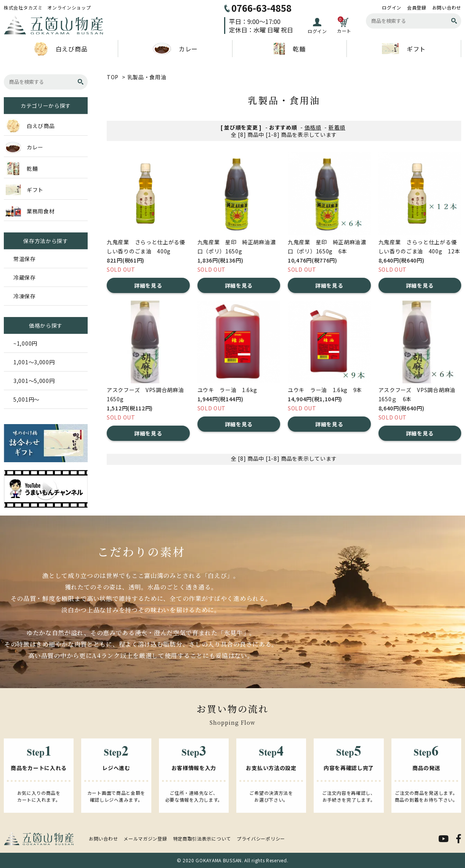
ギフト (404, 49)
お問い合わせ (447, 8)
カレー (175, 49)
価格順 (313, 127)
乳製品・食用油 (147, 77)
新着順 (337, 127)
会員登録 (417, 8)
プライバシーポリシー (261, 838)
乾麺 (289, 49)
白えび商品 (61, 49)
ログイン (392, 8)
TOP (113, 77)
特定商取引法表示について (202, 838)
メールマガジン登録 (145, 838)
